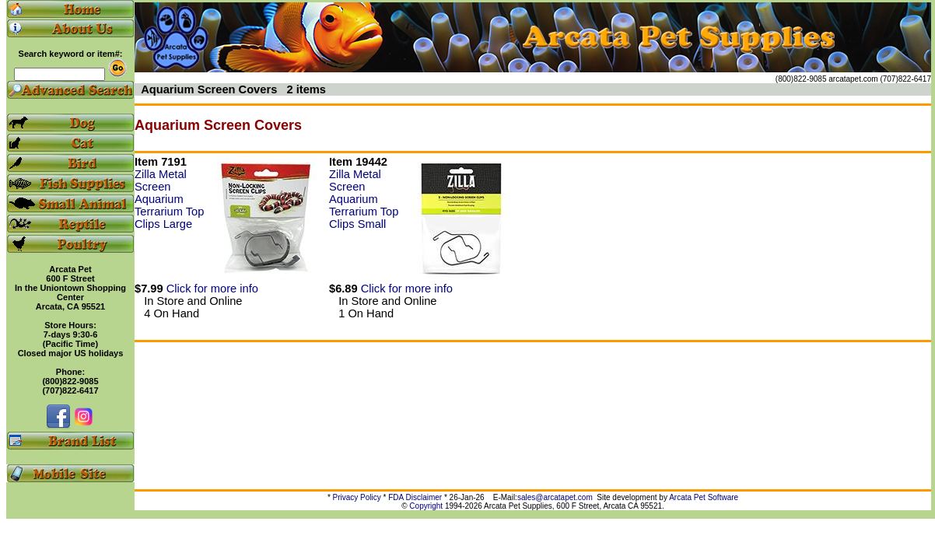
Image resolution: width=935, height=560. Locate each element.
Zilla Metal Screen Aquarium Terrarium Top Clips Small (364, 199)
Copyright (426, 506)
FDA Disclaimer (415, 497)
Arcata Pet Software (704, 497)
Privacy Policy (357, 497)
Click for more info (212, 289)
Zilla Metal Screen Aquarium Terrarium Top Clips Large (169, 199)
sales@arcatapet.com (555, 497)
